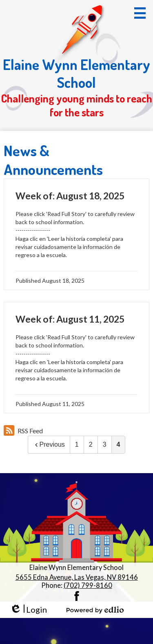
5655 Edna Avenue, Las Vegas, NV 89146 (77, 577)
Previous (49, 444)
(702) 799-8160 (88, 585)
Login (28, 610)
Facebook (77, 596)
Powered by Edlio (95, 610)
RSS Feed (23, 430)
